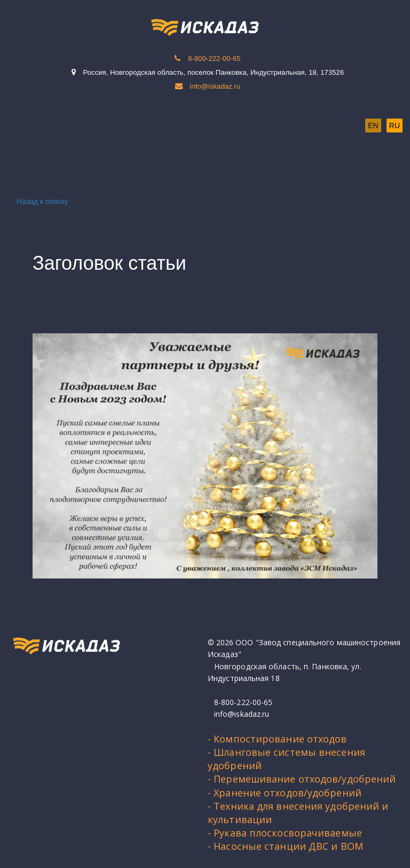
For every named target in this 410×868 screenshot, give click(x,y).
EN (373, 126)
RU (395, 126)
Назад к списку (41, 201)
